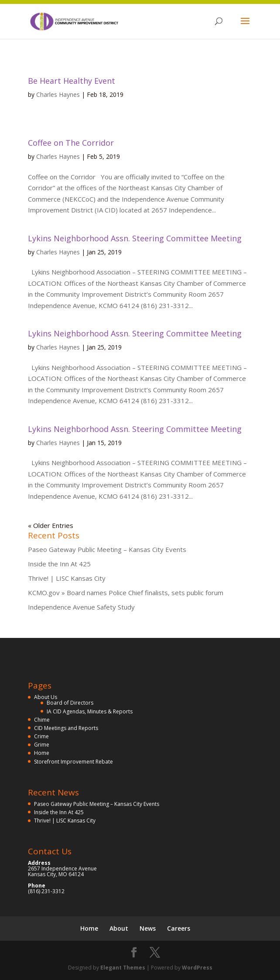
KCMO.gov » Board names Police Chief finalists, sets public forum (126, 593)
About (119, 928)
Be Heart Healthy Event (72, 81)
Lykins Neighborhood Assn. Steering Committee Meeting (135, 238)
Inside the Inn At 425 (59, 564)
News (148, 928)
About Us (46, 697)
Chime (42, 720)
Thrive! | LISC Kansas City (67, 578)
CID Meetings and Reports (66, 728)
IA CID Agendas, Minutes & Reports (90, 711)
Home (42, 753)
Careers (179, 928)
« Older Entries (51, 525)
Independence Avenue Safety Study (81, 607)
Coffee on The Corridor (71, 143)
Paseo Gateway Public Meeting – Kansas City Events (107, 549)
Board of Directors (70, 703)
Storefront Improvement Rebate (73, 762)
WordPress (197, 968)
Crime (41, 736)
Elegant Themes (123, 968)
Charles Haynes (58, 94)
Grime (42, 745)
